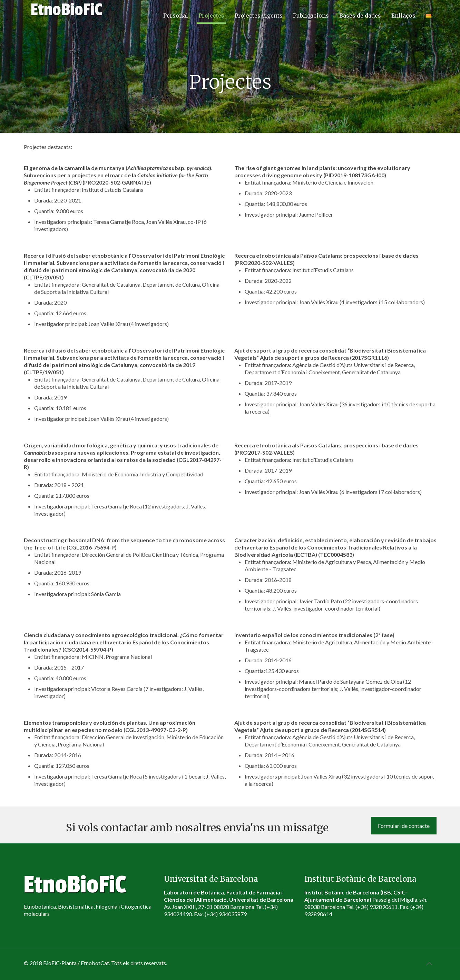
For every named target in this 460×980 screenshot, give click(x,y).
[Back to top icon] (429, 963)
